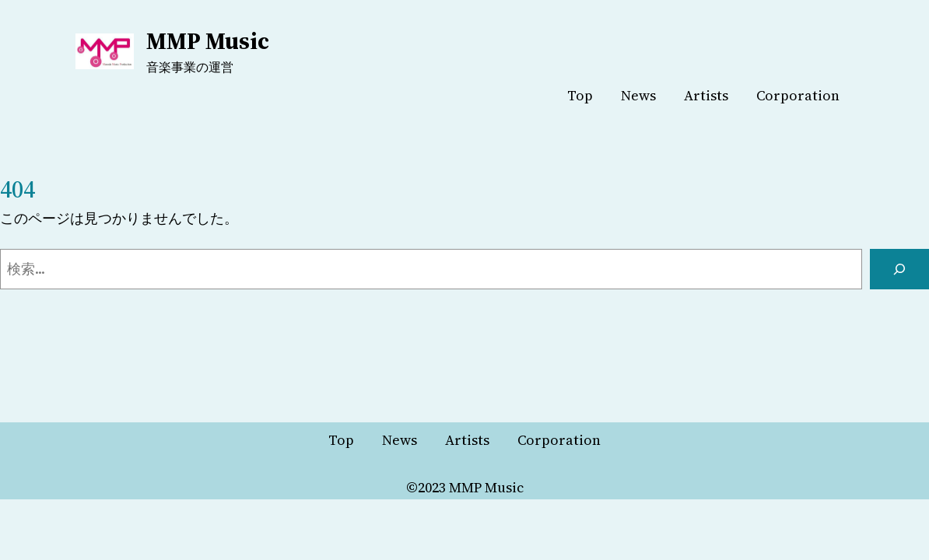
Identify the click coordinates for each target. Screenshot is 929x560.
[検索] (899, 269)
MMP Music (208, 41)
